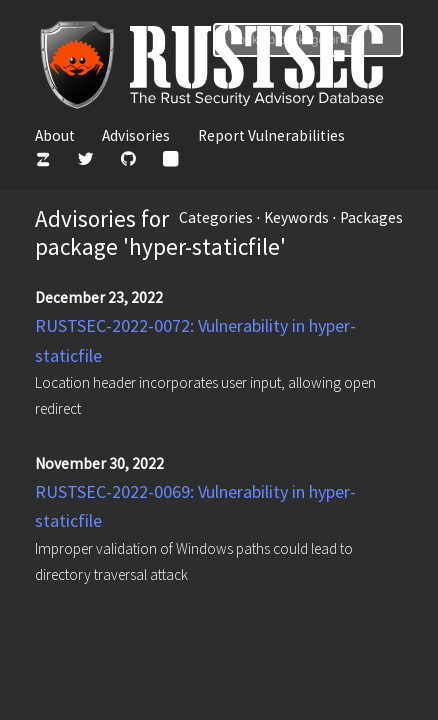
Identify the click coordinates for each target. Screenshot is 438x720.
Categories (216, 217)
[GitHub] (128, 161)
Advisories (136, 135)
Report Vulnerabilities (271, 135)
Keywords (296, 217)
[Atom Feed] (170, 161)
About (55, 135)
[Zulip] (42, 161)
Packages (371, 217)
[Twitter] (85, 161)
